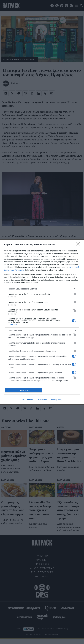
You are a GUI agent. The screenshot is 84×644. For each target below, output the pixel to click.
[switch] (74, 294)
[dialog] (42, 322)
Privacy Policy (57, 399)
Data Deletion (27, 399)
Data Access (42, 399)
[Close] (79, 245)
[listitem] (42, 289)
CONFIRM (24, 390)
